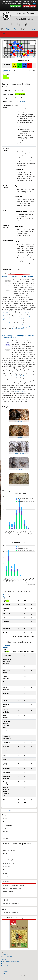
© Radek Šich (19, 437)
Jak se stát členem (9, 857)
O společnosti (7, 867)
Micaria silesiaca (23, 319)
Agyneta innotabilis (14, 317)
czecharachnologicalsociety (9, 966)
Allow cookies (15, 6)
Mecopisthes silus (7, 313)
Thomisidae (31, 29)
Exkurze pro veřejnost (10, 850)
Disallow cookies (29, 6)
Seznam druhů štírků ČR (11, 912)
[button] (19, 51)
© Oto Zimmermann (19, 453)
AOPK (3, 968)
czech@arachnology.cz (8, 956)
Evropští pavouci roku (10, 895)
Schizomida (5, 838)
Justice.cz (4, 960)
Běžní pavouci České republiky (12, 888)
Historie (6, 853)
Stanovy (6, 876)
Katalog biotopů (8, 860)
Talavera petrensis (8, 323)
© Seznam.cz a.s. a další (29, 57)
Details (34, 4)
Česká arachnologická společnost (10, 962)
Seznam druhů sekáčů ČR (11, 904)
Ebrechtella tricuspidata (23, 376)
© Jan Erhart (19, 469)
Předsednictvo (8, 870)
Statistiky (3, 973)
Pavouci (4, 964)
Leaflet (18, 57)
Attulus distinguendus (18, 329)
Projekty (6, 873)
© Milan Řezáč (19, 485)
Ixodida (4, 828)
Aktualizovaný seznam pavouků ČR (14, 885)
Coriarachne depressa (20, 392)
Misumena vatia (7, 378)
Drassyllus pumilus (26, 327)
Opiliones (5, 832)
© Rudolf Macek (19, 421)
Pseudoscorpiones (8, 835)
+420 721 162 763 (6, 954)
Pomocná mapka (5, 971)
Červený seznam (8, 892)
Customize (31, 9)
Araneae (5, 819)
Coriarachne (8, 825)
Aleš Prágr (22, 102)
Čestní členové (8, 847)
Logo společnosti (9, 863)
